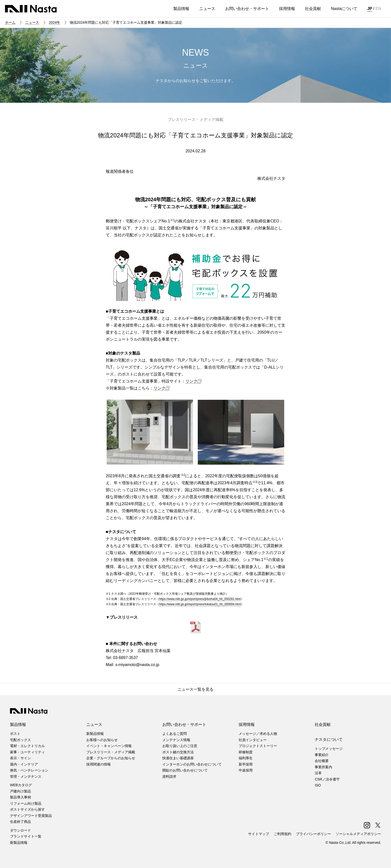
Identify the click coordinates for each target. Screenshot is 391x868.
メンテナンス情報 (176, 740)
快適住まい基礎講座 (178, 758)
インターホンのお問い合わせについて (192, 764)
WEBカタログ (21, 785)
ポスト (15, 734)
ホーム (10, 22)
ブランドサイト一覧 (26, 836)
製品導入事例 (20, 797)
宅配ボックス (20, 740)
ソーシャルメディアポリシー (358, 834)
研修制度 (246, 752)
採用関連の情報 (98, 764)
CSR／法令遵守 (327, 779)
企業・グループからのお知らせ (111, 758)
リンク (194, 381)
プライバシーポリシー (313, 834)
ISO (318, 785)
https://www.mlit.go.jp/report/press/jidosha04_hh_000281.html (200, 599)
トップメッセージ (329, 749)
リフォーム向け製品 (26, 803)
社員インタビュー (253, 740)
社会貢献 (323, 724)
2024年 (54, 22)
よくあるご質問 (175, 734)
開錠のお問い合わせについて (185, 770)
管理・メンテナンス (26, 776)
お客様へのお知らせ (102, 740)
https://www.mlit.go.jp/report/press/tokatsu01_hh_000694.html (200, 604)
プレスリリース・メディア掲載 (111, 752)
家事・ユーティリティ (27, 752)
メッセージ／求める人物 (258, 734)
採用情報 (247, 724)
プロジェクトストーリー (258, 746)
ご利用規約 (283, 834)
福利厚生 (246, 758)
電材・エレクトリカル (27, 746)
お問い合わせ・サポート (184, 724)
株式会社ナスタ (31, 9)
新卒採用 (246, 764)
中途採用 (246, 770)
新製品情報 (19, 843)
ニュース (32, 22)
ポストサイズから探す (27, 809)
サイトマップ (259, 834)
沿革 (318, 773)
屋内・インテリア (24, 764)
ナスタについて (329, 739)
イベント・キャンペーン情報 (109, 746)
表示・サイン (20, 758)
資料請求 (169, 776)
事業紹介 (322, 755)
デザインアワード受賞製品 (31, 816)
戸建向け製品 (20, 791)
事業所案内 (323, 767)
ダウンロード (20, 830)
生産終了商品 (20, 822)
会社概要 (322, 761)
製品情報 (18, 724)
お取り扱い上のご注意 (180, 746)
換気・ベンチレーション (29, 770)
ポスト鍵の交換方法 (178, 752)
